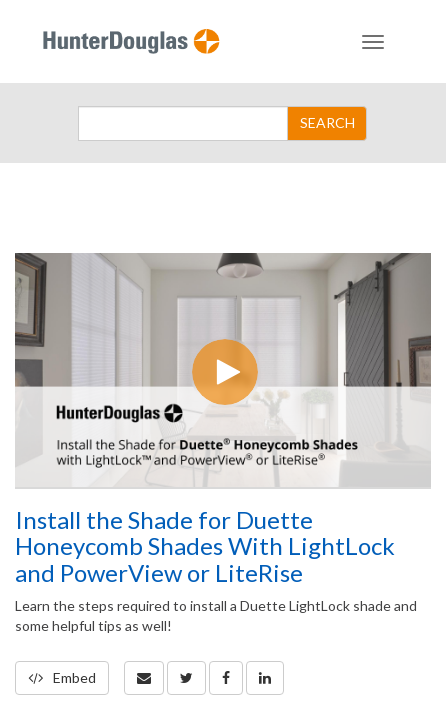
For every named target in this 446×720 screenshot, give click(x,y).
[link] (186, 678)
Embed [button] (62, 677)
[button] (144, 678)
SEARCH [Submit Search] (327, 122)
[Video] (223, 370)
